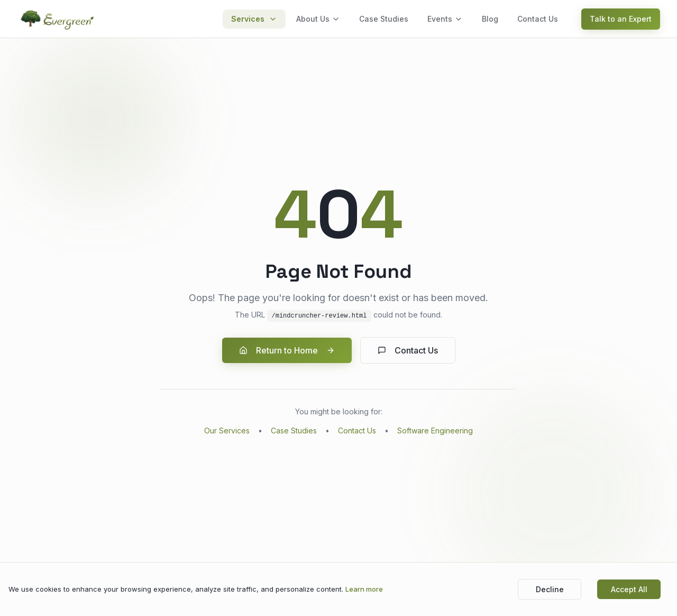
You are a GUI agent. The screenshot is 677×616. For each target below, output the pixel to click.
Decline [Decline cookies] (550, 589)
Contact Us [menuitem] (538, 19)
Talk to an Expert (621, 19)
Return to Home (287, 350)
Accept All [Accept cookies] (629, 589)
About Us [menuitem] (318, 19)
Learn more (364, 589)
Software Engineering (435, 431)
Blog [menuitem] (490, 19)
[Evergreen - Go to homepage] (58, 19)
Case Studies (294, 431)
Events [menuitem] (445, 19)
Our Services (227, 431)
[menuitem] (254, 19)
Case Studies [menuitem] (384, 19)
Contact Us (408, 350)
